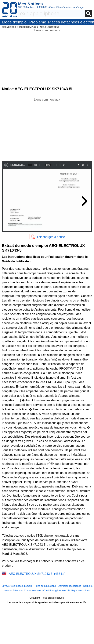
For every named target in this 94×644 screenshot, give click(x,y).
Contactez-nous (33, 590)
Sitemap (17, 590)
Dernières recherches (70, 586)
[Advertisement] (47, 128)
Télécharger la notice (51, 237)
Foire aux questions (45, 586)
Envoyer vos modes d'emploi (17, 586)
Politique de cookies (79, 590)
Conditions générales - (56, 590)
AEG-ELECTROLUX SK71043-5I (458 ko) (37, 574)
